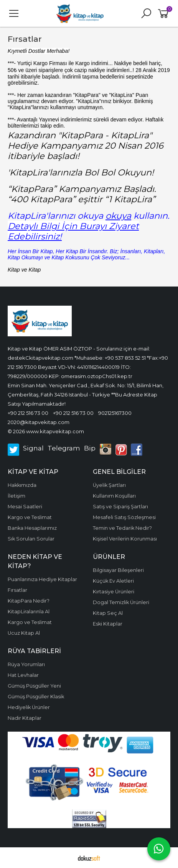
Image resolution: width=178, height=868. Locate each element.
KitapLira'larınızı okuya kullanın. (89, 216)
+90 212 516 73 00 (28, 413)
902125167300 (115, 413)
